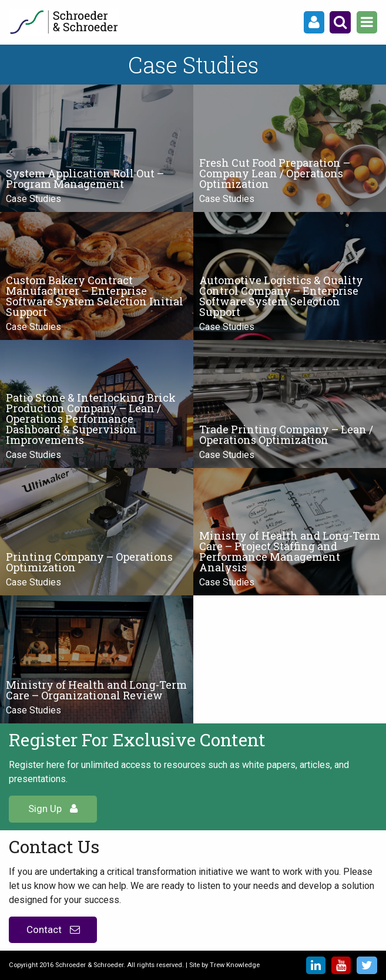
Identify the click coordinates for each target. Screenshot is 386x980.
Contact (53, 930)
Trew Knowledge (235, 965)
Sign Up (53, 809)
